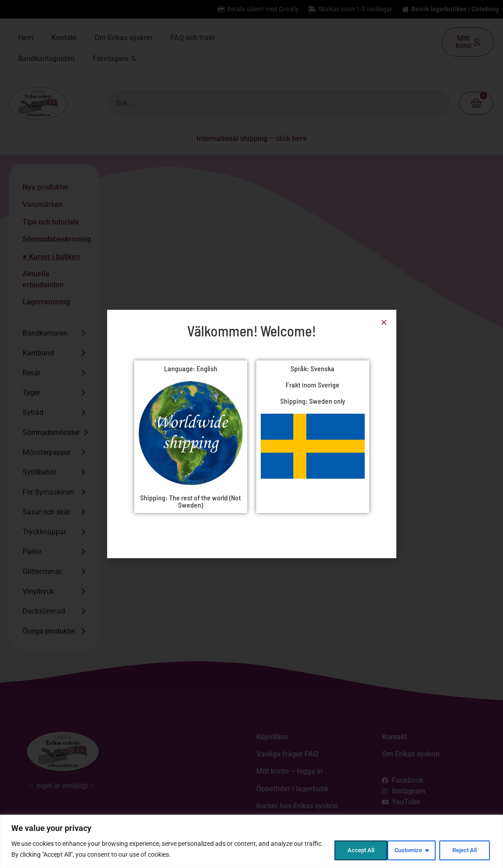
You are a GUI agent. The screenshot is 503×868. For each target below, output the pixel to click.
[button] (384, 322)
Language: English (191, 368)
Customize (347, 849)
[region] (251, 842)
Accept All (464, 849)
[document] (251, 434)
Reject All (406, 849)
